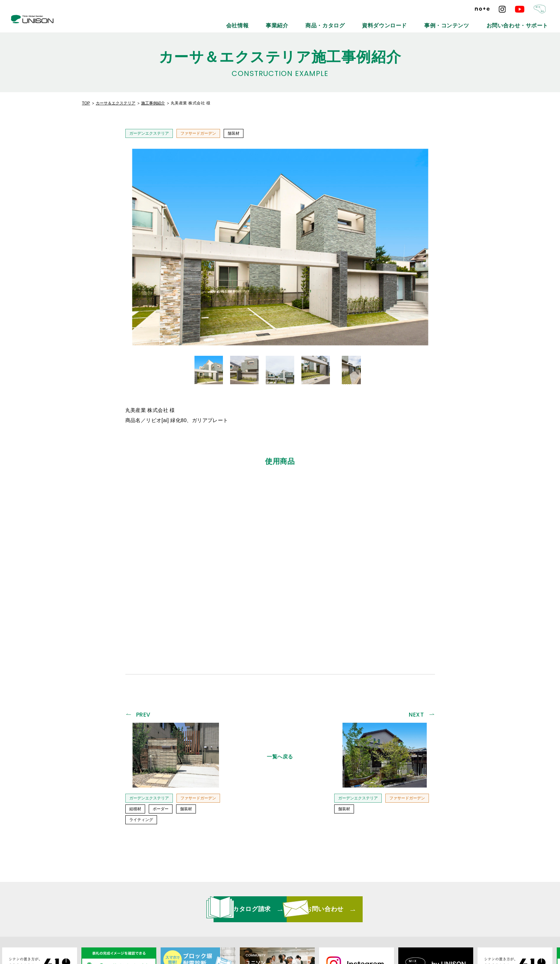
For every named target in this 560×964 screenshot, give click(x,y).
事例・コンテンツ (472, 22)
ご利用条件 (388, 913)
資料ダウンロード (424, 22)
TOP (86, 103)
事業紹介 (340, 22)
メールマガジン (228, 913)
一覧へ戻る (280, 651)
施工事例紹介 (153, 103)
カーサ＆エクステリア (116, 103)
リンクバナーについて (281, 913)
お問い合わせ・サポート (527, 22)
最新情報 (189, 913)
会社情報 (309, 22)
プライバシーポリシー (341, 913)
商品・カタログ (378, 22)
